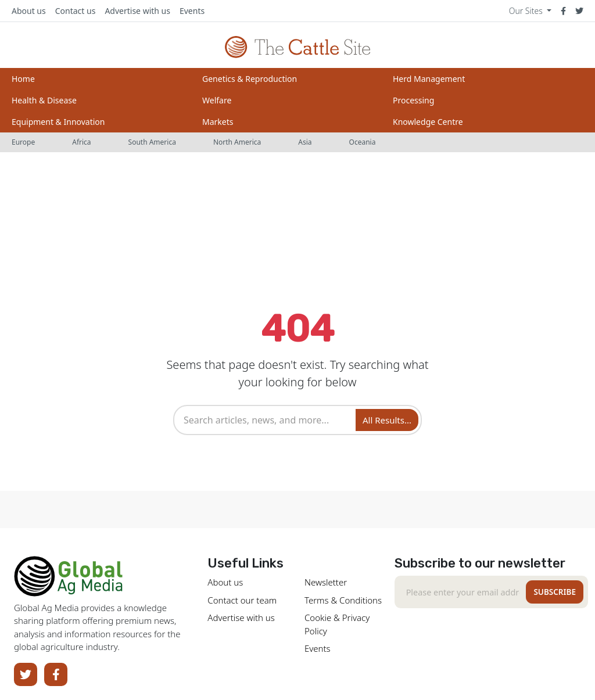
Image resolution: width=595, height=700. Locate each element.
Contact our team (242, 600)
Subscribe (555, 592)
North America (237, 142)
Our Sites (527, 11)
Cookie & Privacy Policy (337, 624)
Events (192, 11)
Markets (218, 122)
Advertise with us (137, 11)
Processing (413, 100)
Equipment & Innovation (58, 122)
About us (29, 11)
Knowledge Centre (428, 122)
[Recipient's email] (463, 592)
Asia (305, 142)
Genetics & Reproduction (250, 79)
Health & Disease (44, 100)
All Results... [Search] (387, 420)
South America (152, 142)
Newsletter (326, 582)
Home (23, 79)
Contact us (76, 11)
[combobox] (266, 420)
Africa (81, 142)
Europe (23, 142)
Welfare (217, 100)
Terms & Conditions (343, 600)
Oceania (363, 142)
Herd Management (429, 79)
